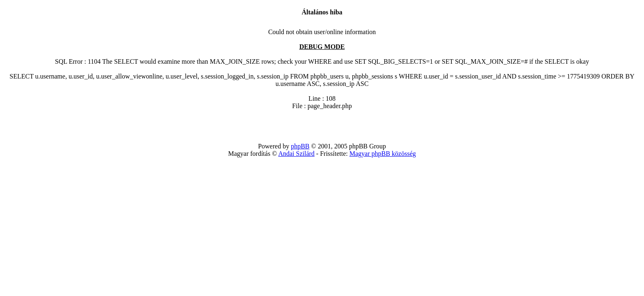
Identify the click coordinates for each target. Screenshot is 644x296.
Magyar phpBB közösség (383, 154)
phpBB (300, 146)
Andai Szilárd (296, 154)
